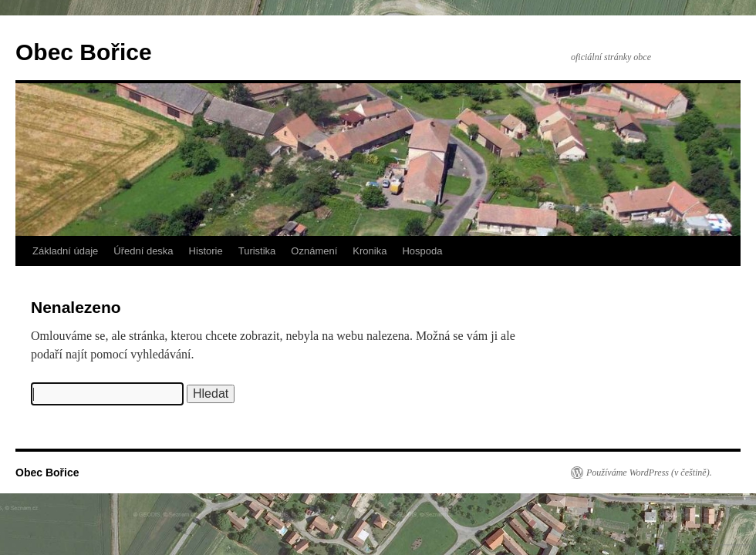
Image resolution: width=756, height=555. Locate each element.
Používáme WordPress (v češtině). (649, 473)
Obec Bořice (84, 52)
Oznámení (314, 251)
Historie (206, 251)
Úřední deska (143, 251)
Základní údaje (65, 251)
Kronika (370, 251)
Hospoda (422, 251)
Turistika (257, 251)
